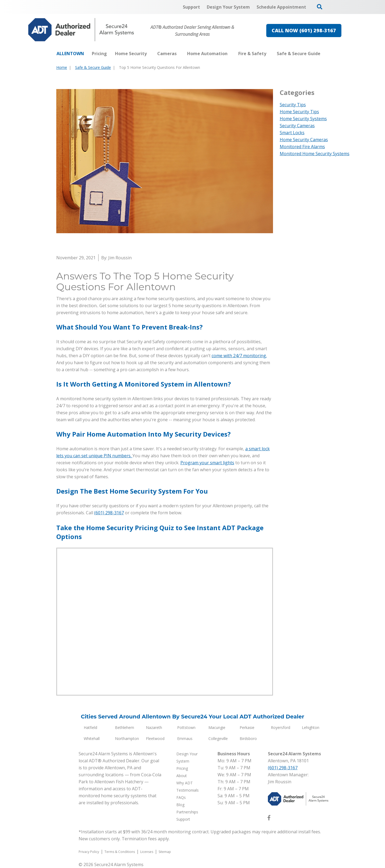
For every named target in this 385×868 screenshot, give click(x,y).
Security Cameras (297, 126)
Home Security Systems (303, 119)
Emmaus (185, 738)
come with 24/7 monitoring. (239, 356)
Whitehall (92, 738)
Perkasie (247, 727)
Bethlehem (125, 727)
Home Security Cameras (304, 140)
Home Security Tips (299, 112)
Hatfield (90, 727)
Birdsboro (248, 738)
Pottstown (186, 727)
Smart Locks (292, 133)
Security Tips (293, 105)
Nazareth (154, 727)
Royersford (281, 727)
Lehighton (311, 727)
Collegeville (218, 738)
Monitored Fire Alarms (302, 147)
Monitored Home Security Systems (315, 154)
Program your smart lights (207, 463)
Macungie (217, 727)
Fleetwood (155, 738)
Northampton (127, 738)
